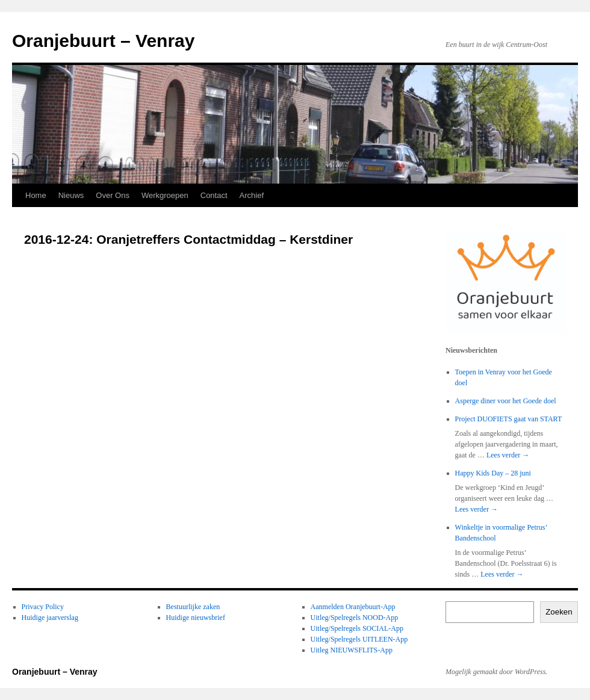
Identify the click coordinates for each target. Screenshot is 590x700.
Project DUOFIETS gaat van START (509, 419)
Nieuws (71, 195)
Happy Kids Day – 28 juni (493, 473)
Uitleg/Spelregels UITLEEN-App (359, 639)
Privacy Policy (43, 607)
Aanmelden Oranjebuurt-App (353, 607)
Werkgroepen (165, 195)
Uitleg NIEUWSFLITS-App (352, 650)
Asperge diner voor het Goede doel (506, 401)
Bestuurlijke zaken (193, 607)
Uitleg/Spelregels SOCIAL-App (357, 628)
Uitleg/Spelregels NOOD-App (355, 618)
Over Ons (113, 195)
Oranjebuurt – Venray (103, 41)
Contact (214, 195)
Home (36, 195)
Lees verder (508, 455)
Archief (252, 195)
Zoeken (559, 612)
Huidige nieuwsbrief (196, 618)
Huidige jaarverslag (50, 618)
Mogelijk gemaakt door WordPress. (496, 672)
